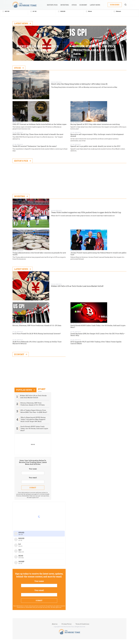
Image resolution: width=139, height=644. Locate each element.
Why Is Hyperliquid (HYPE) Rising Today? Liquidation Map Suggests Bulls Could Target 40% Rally (33, 419)
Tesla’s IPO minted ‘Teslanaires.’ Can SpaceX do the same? (35, 146)
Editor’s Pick (52, 5)
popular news (25, 390)
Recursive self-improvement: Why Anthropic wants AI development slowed (97, 135)
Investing (65, 5)
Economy (83, 5)
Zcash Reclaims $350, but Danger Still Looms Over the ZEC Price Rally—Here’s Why (98, 334)
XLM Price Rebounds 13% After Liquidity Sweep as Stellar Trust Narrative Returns (37, 343)
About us (55, 624)
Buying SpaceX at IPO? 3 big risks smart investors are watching (95, 124)
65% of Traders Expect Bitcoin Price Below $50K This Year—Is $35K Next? (34, 411)
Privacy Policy (67, 624)
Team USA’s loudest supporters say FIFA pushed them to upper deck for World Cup (86, 212)
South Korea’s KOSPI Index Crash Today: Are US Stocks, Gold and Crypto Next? (98, 326)
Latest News (95, 5)
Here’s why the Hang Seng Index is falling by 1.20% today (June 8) (79, 84)
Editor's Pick (23, 161)
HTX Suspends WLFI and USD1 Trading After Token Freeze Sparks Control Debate (96, 343)
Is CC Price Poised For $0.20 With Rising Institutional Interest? (37, 334)
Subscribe (115, 5)
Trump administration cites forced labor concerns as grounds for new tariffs (39, 254)
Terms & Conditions (82, 624)
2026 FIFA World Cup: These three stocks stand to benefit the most (38, 134)
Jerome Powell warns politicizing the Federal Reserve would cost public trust (98, 254)
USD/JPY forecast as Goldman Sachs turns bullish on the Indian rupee (39, 124)
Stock (74, 5)
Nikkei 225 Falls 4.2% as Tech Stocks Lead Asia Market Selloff (77, 286)
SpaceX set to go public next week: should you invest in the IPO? (95, 146)
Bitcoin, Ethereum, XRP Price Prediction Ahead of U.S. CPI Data (37, 325)
